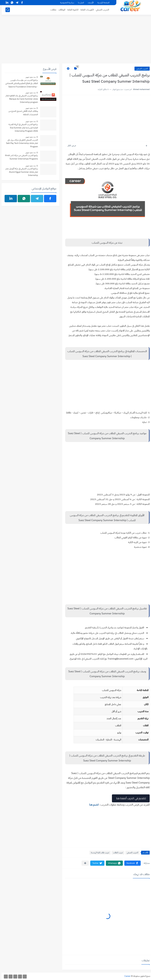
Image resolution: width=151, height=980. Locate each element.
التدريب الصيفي (101, 10)
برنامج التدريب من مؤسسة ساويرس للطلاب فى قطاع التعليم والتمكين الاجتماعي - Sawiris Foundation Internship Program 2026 (20, 84)
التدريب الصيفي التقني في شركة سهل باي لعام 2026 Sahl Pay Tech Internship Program (20, 143)
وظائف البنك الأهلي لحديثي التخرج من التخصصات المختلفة (22, 113)
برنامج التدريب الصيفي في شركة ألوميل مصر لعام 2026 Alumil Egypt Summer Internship (20, 172)
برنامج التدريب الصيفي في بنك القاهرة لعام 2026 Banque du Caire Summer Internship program (20, 99)
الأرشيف (89, 3)
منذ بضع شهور (29, 77)
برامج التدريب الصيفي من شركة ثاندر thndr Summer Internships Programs (20, 157)
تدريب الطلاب (116, 853)
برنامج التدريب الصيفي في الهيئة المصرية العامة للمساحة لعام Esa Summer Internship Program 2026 (22, 128)
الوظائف (60, 10)
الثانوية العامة (71, 10)
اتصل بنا (79, 3)
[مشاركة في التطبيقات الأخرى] (84, 863)
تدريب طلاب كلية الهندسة (98, 853)
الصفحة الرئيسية (102, 3)
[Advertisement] (75, 41)
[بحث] (6, 10)
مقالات (52, 10)
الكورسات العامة (85, 10)
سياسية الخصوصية (66, 3)
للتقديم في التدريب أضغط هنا (129, 798)
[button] (131, 863)
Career (126, 976)
